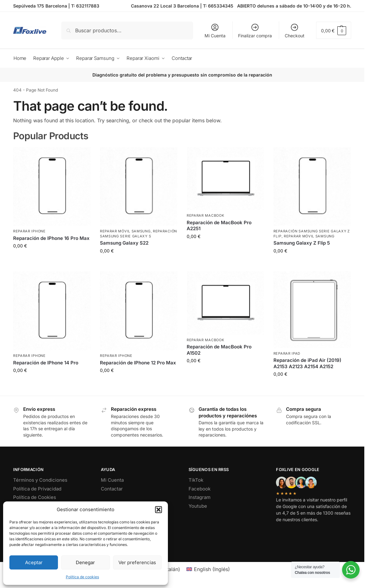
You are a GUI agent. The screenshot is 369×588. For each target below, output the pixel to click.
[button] (159, 510)
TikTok (196, 480)
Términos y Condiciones (40, 480)
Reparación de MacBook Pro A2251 (219, 226)
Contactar (112, 489)
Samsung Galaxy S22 (124, 243)
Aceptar (34, 562)
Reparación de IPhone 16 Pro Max (51, 238)
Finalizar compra (255, 31)
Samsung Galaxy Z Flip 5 (302, 243)
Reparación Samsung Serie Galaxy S (138, 233)
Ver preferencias (137, 562)
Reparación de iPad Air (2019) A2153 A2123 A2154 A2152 (307, 363)
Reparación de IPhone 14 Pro (46, 363)
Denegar (85, 562)
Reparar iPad (287, 353)
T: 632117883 (85, 6)
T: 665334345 (218, 6)
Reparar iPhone (29, 231)
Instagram (200, 497)
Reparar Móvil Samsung (125, 231)
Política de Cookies (35, 497)
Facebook (200, 489)
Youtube (198, 506)
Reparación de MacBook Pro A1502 (219, 350)
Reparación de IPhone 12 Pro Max (138, 363)
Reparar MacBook (205, 215)
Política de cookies (82, 577)
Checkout (295, 31)
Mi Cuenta (215, 31)
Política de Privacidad (37, 489)
